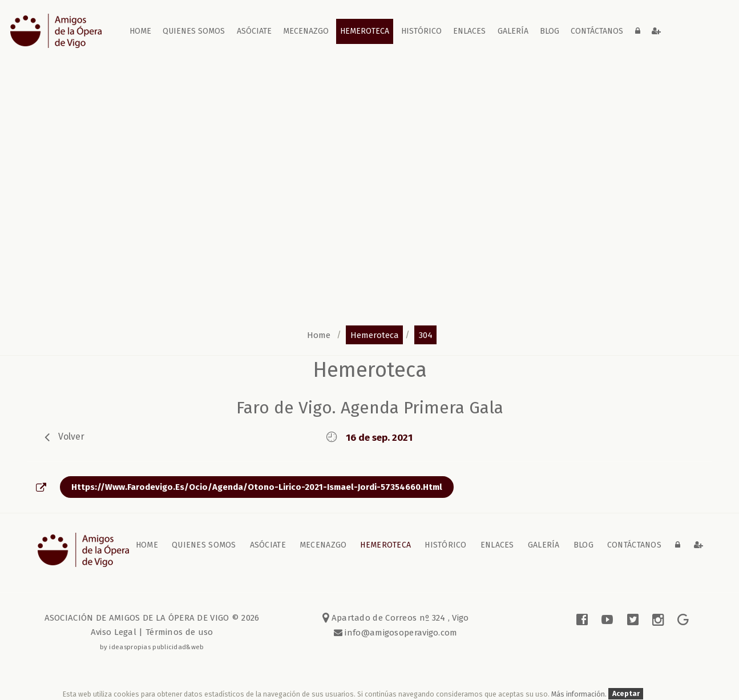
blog (550, 31)
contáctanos (597, 31)
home (140, 31)
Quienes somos (194, 31)
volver (71, 437)
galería (513, 31)
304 (426, 335)
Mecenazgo (306, 31)
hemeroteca (375, 335)
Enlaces (469, 31)
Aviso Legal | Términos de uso (152, 632)
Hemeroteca (365, 31)
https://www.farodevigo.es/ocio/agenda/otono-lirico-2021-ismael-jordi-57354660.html (257, 487)
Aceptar (626, 694)
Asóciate (254, 31)
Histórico (421, 31)
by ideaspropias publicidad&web (152, 647)
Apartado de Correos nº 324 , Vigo (396, 618)
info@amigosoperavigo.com (400, 633)
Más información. (580, 694)
